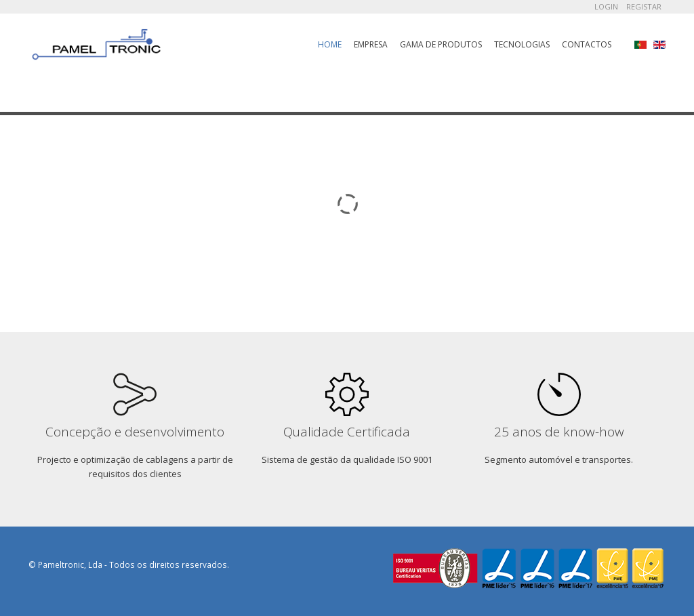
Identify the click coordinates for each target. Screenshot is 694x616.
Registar (644, 6)
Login (606, 6)
